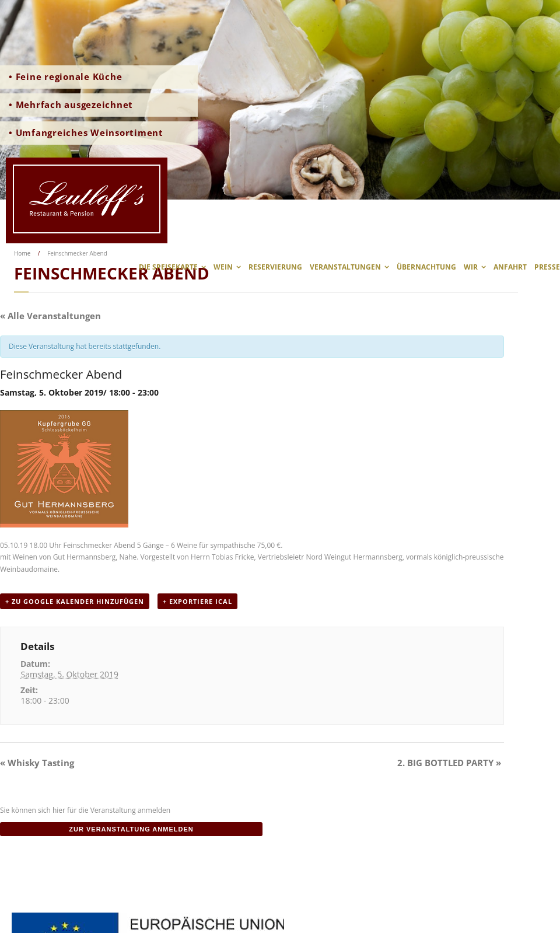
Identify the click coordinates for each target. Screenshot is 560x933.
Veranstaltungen (345, 267)
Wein (223, 267)
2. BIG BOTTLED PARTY (449, 763)
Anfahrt (510, 267)
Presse (547, 267)
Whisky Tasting (37, 763)
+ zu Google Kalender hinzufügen (75, 601)
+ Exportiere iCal (197, 601)
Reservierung (275, 267)
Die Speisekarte (168, 267)
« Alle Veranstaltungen (50, 316)
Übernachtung (426, 267)
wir (471, 267)
